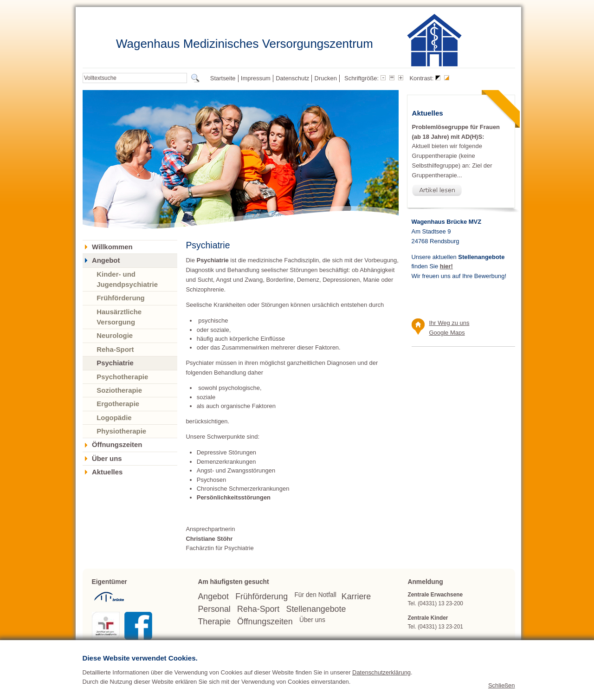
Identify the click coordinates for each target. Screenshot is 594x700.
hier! (446, 266)
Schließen (502, 688)
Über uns (107, 459)
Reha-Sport (115, 349)
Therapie (214, 622)
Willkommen (112, 247)
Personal (214, 609)
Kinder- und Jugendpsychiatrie (127, 279)
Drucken (326, 78)
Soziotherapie (119, 390)
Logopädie (114, 418)
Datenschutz (292, 78)
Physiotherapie (121, 431)
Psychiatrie (115, 363)
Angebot (106, 260)
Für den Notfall (315, 595)
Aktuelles (107, 472)
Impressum (256, 78)
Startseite (223, 78)
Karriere (356, 596)
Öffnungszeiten (117, 445)
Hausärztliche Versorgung (119, 317)
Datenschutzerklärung (381, 674)
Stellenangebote (316, 609)
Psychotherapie (122, 377)
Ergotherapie (118, 404)
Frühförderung (121, 298)
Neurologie (115, 335)
